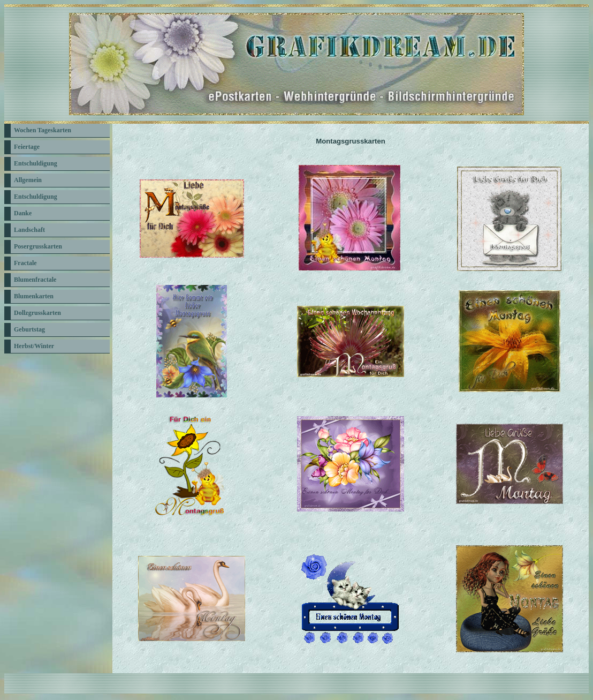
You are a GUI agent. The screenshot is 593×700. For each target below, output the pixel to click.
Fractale (25, 263)
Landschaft (29, 230)
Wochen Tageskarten (43, 130)
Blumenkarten (34, 296)
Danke (23, 213)
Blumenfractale (35, 280)
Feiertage (27, 147)
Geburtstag (29, 329)
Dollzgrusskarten (37, 313)
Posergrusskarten (38, 246)
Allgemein (28, 180)
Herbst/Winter (34, 346)
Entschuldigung (36, 163)
